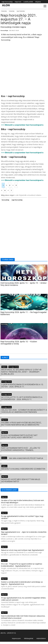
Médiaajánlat (29, 638)
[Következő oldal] (11, 190)
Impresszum (16, 638)
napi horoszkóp (7, 2)
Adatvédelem (41, 638)
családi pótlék (28, 2)
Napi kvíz (18, 2)
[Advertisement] (24, 68)
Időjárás (38, 2)
